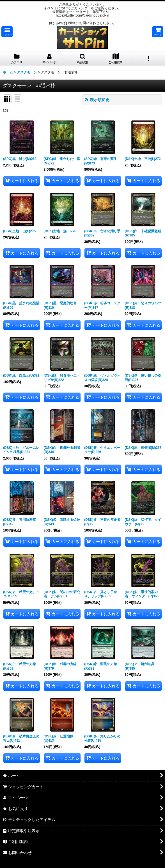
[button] (7, 32)
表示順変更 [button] (97, 100)
